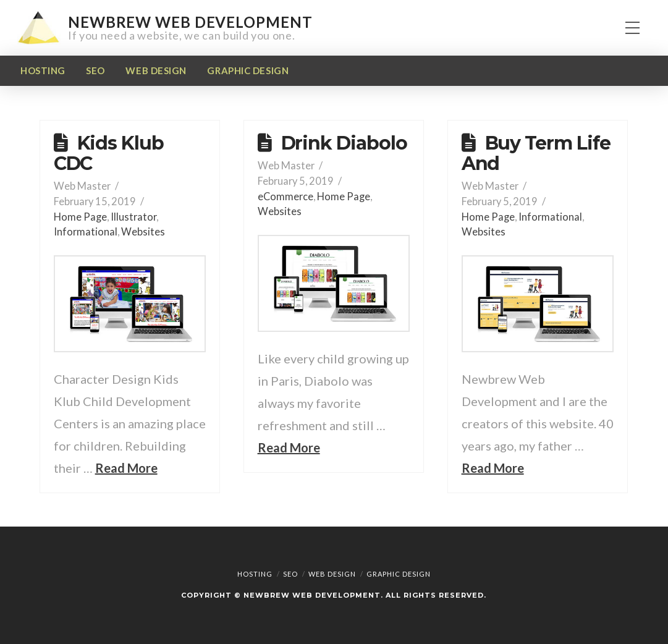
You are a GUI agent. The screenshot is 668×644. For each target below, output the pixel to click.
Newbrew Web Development (190, 22)
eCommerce (285, 196)
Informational (86, 231)
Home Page (80, 217)
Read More (126, 468)
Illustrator (133, 217)
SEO (290, 574)
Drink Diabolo (344, 143)
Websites (143, 231)
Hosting (255, 574)
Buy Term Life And (536, 153)
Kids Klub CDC (109, 153)
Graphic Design (399, 574)
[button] (632, 28)
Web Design (332, 574)
